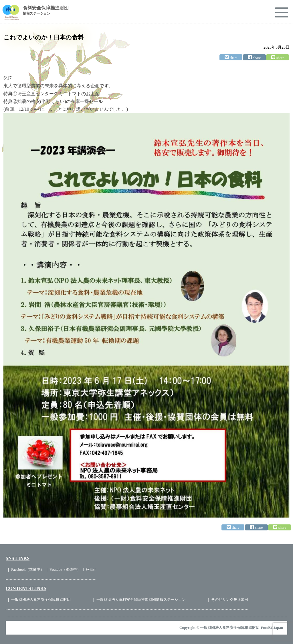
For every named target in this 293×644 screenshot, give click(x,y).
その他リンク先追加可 (230, 600)
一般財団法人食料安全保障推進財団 (41, 600)
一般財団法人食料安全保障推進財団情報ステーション (141, 600)
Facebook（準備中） (28, 569)
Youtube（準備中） (65, 569)
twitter (91, 569)
